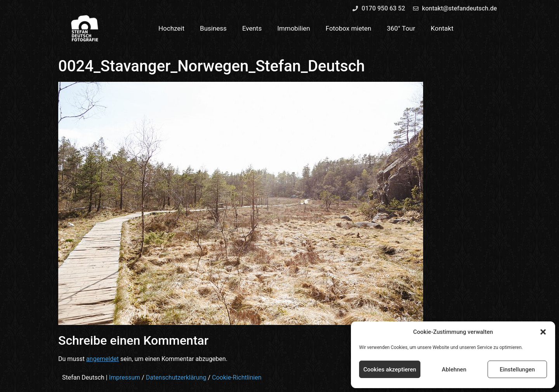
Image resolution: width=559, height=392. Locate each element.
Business (213, 28)
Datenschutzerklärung (176, 377)
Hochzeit (171, 28)
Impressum (125, 377)
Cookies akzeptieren (390, 370)
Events (252, 28)
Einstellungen (517, 370)
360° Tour (401, 28)
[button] (543, 332)
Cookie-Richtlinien (237, 377)
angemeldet (102, 359)
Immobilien (294, 28)
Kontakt (442, 28)
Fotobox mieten (349, 28)
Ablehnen (454, 370)
